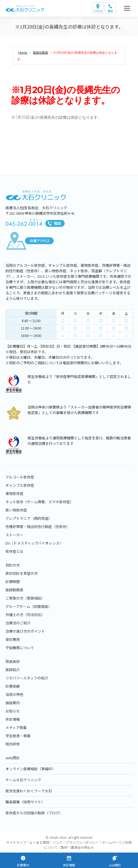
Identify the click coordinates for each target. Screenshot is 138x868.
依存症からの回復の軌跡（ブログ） (34, 813)
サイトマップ (16, 842)
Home (23, 53)
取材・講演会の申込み (77, 847)
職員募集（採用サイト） (25, 802)
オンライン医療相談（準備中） (31, 769)
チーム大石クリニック (23, 780)
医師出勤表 (41, 53)
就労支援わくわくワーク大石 (29, 791)
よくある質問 (39, 842)
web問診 (13, 758)
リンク (57, 842)
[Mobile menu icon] (127, 8)
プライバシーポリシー (82, 842)
